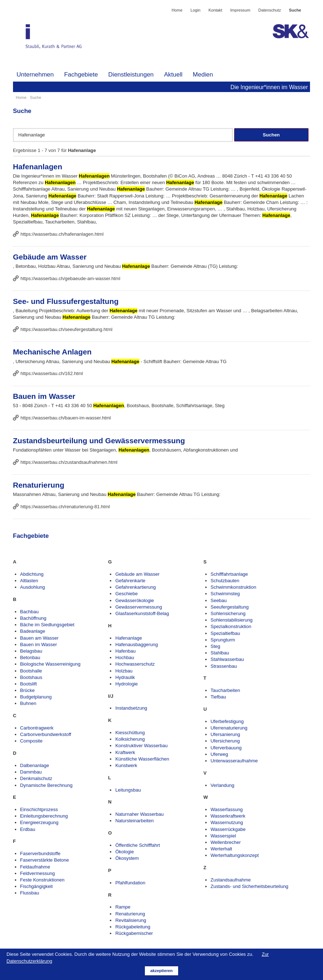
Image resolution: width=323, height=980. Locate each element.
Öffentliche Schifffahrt (138, 845)
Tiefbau (218, 697)
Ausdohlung (33, 587)
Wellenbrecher (226, 842)
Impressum (240, 10)
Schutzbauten (225, 581)
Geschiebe (126, 594)
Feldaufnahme (35, 867)
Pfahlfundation (130, 883)
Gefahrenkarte (130, 581)
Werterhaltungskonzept (235, 855)
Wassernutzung (227, 822)
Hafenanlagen (38, 167)
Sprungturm (223, 640)
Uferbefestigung (227, 721)
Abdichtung (32, 574)
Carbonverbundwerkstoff (46, 734)
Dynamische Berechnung (46, 785)
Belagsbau (31, 651)
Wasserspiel (223, 836)
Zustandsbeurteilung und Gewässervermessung (99, 441)
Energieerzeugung (39, 822)
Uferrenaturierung (229, 728)
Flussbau (30, 893)
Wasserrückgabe (228, 829)
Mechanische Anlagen (52, 352)
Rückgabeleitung (133, 927)
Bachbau (29, 612)
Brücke (27, 690)
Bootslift (29, 684)
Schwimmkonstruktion (233, 587)
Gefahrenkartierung (135, 587)
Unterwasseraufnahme (234, 761)
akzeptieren (161, 971)
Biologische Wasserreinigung (50, 664)
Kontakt (215, 10)
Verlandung (223, 785)
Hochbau (125, 657)
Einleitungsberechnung (44, 816)
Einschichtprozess (39, 809)
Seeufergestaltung (230, 607)
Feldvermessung (38, 873)
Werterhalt (221, 849)
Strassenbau (224, 666)
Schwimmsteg (225, 594)
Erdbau (28, 829)
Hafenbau (125, 651)
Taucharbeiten (225, 690)
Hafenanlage (129, 638)
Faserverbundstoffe (40, 853)
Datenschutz (270, 10)
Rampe (123, 907)
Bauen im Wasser (44, 396)
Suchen (271, 135)
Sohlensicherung (228, 613)
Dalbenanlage (35, 765)
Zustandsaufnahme (231, 880)
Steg (216, 646)
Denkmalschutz (36, 778)
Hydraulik (125, 677)
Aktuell (173, 75)
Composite (31, 741)
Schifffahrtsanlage (229, 574)
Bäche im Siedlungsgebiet (47, 625)
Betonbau (30, 657)
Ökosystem (127, 858)
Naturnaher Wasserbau (139, 814)
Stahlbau (220, 653)
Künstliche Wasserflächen (142, 759)
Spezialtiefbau (225, 633)
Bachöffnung (33, 618)
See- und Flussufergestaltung (66, 301)
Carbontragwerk (37, 728)
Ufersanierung (225, 734)
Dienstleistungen (131, 75)
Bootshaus (31, 677)
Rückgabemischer (134, 933)
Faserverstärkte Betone (45, 860)
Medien (203, 75)
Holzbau (124, 671)
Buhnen (28, 703)
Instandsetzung (131, 708)
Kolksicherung (130, 739)
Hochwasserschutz (135, 664)
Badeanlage (33, 631)
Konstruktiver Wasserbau (141, 746)
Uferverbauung (226, 748)
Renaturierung (39, 485)
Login (195, 10)
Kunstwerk (126, 765)
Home (177, 10)
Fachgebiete (81, 75)
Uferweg (219, 754)
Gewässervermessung (139, 607)
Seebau (219, 600)
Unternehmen (35, 75)
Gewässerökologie (135, 600)
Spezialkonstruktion (231, 626)
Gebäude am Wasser (50, 257)
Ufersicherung (225, 741)
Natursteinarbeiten (134, 821)
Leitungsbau (128, 790)
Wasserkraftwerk (228, 816)
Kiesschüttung (130, 733)
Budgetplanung (36, 697)
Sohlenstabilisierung (232, 620)
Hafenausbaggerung (137, 644)
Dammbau (31, 772)
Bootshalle (31, 671)
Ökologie (124, 852)
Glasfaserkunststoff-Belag (142, 613)
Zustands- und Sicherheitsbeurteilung (249, 886)
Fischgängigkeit (36, 886)
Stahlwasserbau (227, 659)
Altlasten (29, 581)
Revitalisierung (131, 920)
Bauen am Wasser (39, 638)
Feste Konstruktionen (42, 880)
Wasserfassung (227, 809)
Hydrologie (126, 684)
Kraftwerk (125, 752)
